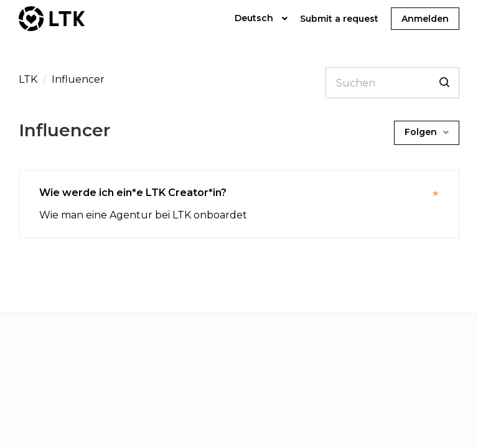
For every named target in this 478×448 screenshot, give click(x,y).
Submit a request (339, 19)
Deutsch (255, 18)
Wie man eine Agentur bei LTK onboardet (143, 215)
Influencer (78, 79)
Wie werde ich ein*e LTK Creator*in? (133, 193)
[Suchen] (392, 83)
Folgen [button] (421, 132)
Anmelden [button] (425, 19)
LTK (29, 79)
